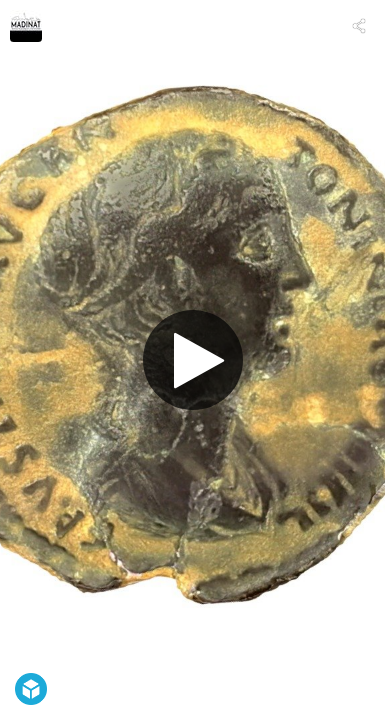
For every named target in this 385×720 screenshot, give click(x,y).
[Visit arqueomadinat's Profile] (26, 26)
